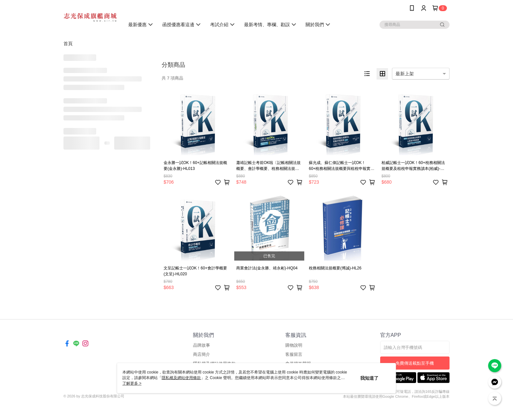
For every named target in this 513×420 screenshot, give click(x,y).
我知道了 (369, 378)
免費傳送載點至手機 (415, 363)
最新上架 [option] (405, 74)
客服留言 (294, 354)
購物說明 (294, 345)
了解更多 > (132, 383)
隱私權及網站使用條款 (181, 378)
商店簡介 (202, 354)
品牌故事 (202, 345)
